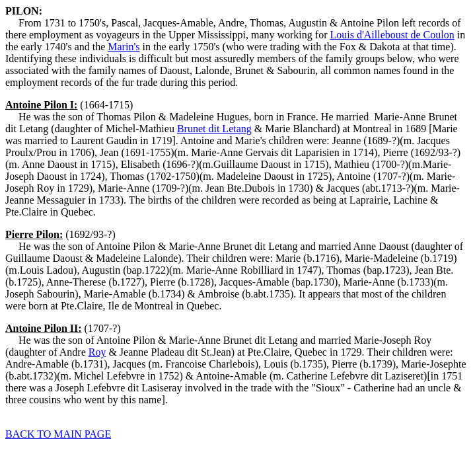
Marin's (124, 47)
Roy (97, 352)
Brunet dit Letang (214, 129)
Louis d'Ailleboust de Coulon (392, 35)
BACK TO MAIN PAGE (58, 434)
